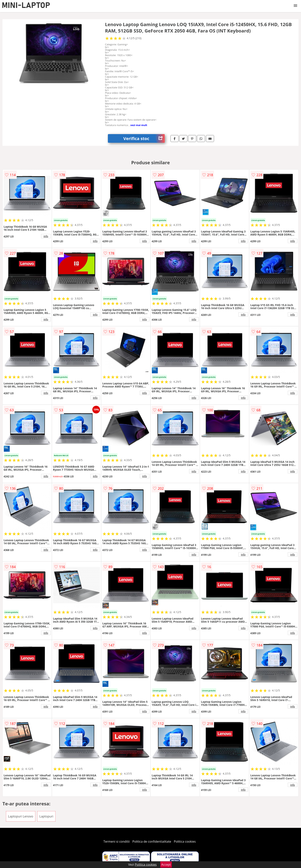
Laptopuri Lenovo (21, 816)
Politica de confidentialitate (152, 841)
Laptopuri (46, 816)
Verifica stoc (144, 138)
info (46, 236)
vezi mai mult (139, 125)
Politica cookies (185, 841)
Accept (166, 865)
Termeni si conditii (117, 841)
